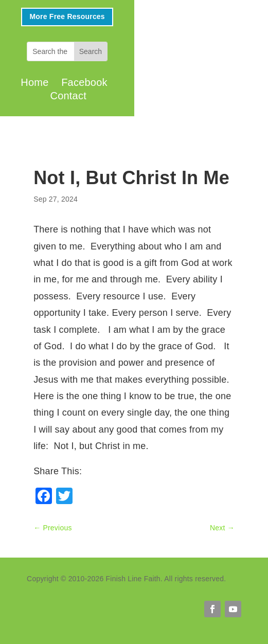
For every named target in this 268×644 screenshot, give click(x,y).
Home (34, 82)
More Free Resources (67, 16)
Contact (68, 96)
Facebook (84, 82)
